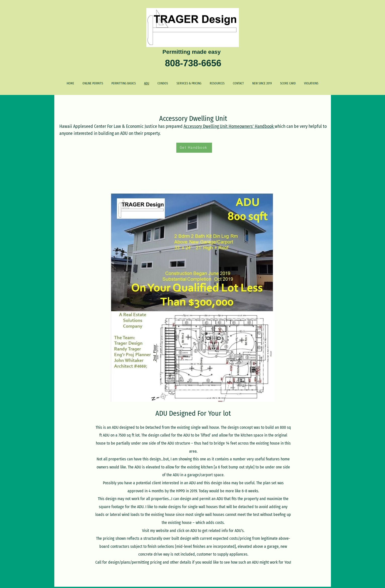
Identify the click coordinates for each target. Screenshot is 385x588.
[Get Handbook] (194, 148)
